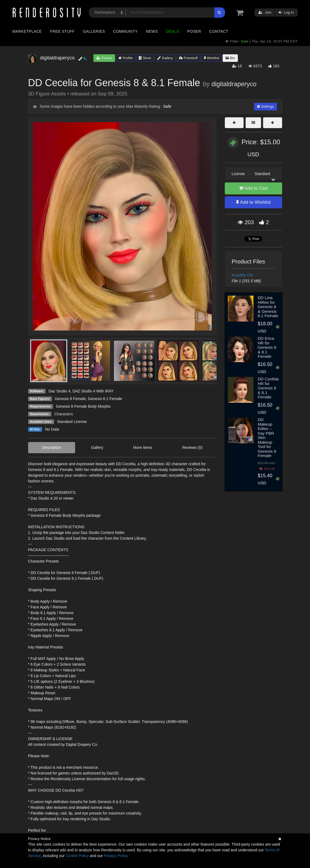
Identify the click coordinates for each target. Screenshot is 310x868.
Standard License (72, 422)
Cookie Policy (77, 856)
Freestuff (188, 58)
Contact (219, 31)
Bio (230, 58)
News (152, 31)
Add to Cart (253, 188)
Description (52, 447)
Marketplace (27, 31)
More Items (143, 447)
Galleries (94, 31)
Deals (173, 31)
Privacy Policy (116, 856)
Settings (265, 106)
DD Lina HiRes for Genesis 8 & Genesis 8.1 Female (268, 307)
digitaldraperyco (234, 84)
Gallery (165, 58)
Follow (104, 58)
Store (145, 58)
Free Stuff (62, 31)
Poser (194, 31)
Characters (64, 414)
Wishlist (211, 58)
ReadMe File (242, 275)
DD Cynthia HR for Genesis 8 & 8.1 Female (268, 388)
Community (126, 31)
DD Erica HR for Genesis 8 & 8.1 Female (267, 347)
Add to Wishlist (253, 202)
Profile (125, 58)
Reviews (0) (192, 447)
